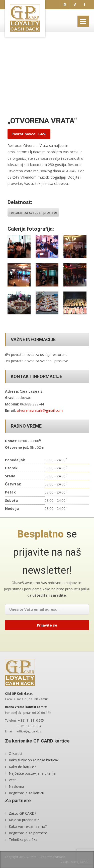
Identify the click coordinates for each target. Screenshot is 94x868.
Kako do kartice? (22, 767)
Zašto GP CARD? (22, 813)
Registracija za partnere (28, 833)
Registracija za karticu (26, 793)
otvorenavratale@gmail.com (40, 410)
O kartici (15, 753)
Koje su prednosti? (24, 820)
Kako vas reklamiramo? (28, 826)
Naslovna (16, 786)
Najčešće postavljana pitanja (32, 773)
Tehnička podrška (23, 839)
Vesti (13, 780)
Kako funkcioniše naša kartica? (34, 760)
